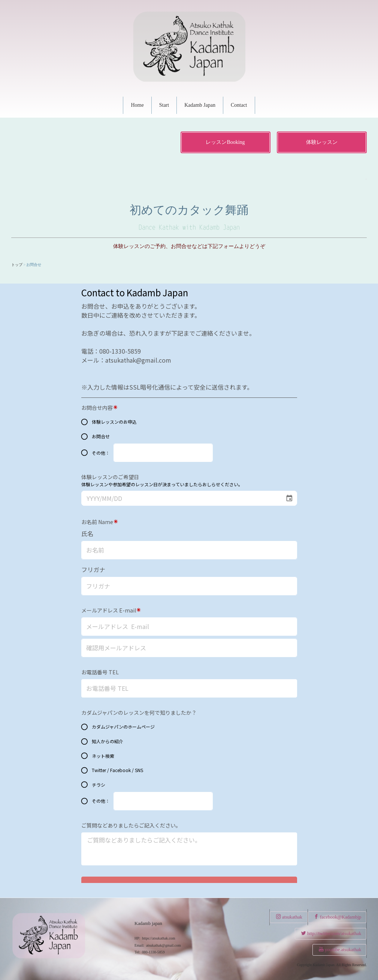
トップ (17, 265)
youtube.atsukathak (340, 949)
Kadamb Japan (200, 105)
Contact (239, 105)
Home (137, 105)
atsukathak (289, 917)
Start (164, 105)
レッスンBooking (225, 142)
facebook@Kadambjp (338, 917)
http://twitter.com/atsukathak (331, 933)
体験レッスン (322, 142)
